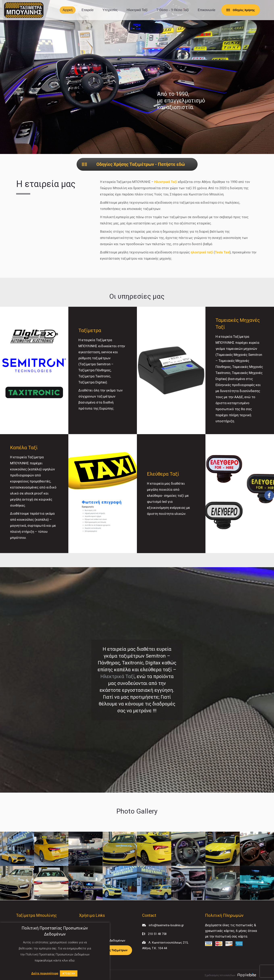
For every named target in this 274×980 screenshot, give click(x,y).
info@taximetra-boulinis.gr (166, 925)
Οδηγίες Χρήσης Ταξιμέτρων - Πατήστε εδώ (133, 164)
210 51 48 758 (157, 934)
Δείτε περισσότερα (45, 973)
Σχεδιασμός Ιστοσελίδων (220, 975)
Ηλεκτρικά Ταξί (166, 182)
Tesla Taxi (222, 252)
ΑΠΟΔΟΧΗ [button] (69, 973)
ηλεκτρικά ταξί (202, 252)
